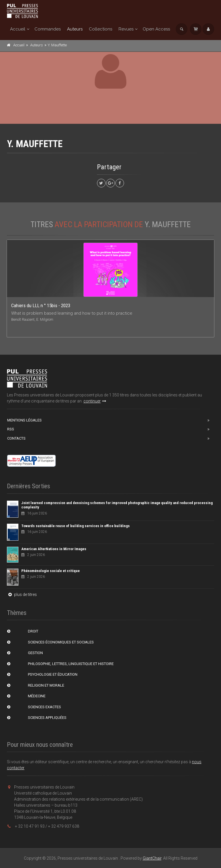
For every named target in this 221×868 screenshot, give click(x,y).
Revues (126, 29)
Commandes (48, 29)
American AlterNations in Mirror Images (54, 549)
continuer (95, 401)
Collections (101, 29)
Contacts (16, 438)
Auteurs (75, 29)
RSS (11, 429)
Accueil (18, 29)
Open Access (156, 29)
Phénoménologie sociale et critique (51, 571)
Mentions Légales (24, 420)
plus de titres (22, 595)
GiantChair (152, 858)
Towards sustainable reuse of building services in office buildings (76, 526)
